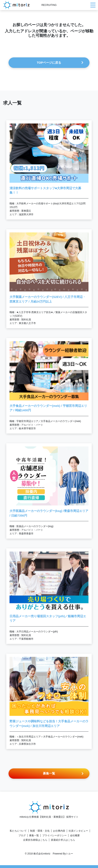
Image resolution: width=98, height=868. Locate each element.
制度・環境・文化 (40, 831)
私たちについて (18, 831)
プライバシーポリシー (54, 835)
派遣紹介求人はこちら (63, 840)
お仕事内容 (59, 831)
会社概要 (75, 835)
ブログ (22, 835)
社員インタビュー (78, 831)
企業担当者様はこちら (35, 840)
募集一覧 (34, 835)
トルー (69, 854)
